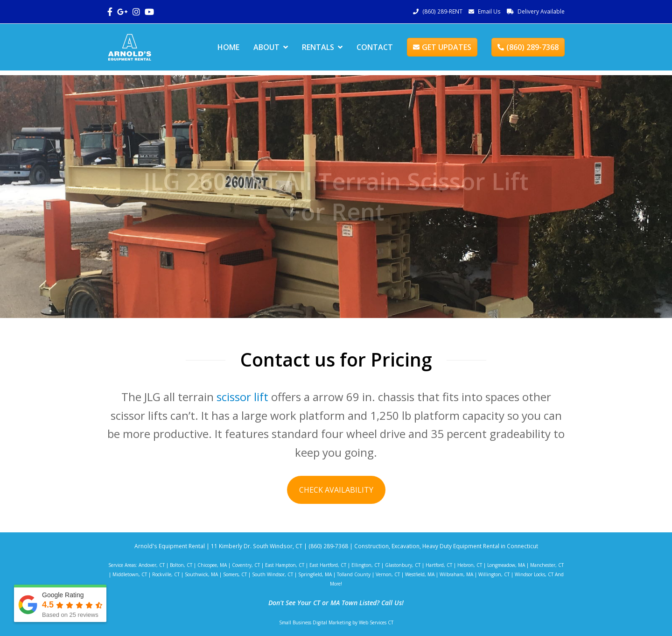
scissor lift (242, 397)
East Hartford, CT (328, 565)
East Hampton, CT (285, 565)
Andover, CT (152, 565)
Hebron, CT (470, 565)
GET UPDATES (442, 47)
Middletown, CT (130, 574)
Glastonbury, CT (403, 565)
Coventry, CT (246, 565)
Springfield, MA (315, 574)
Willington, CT (494, 574)
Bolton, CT (181, 565)
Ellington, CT (366, 565)
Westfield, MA (420, 574)
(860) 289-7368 (528, 47)
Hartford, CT (439, 565)
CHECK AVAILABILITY (336, 490)
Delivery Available (541, 11)
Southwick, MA (201, 574)
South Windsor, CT (273, 574)
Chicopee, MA (212, 565)
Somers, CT (235, 574)
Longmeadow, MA (506, 565)
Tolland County (354, 574)
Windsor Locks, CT (534, 574)
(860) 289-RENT (442, 11)
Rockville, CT (166, 574)
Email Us (489, 11)
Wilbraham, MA (456, 574)
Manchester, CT (547, 565)
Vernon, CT (388, 574)
